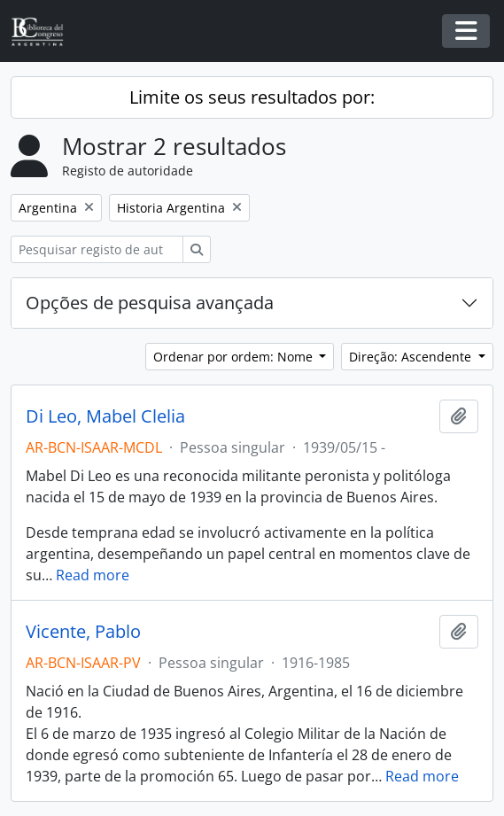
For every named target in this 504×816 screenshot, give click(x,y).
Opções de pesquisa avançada (150, 303)
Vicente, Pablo (83, 632)
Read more (93, 575)
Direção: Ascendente (412, 357)
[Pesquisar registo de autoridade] (97, 249)
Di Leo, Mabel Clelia (105, 416)
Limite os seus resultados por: (252, 97)
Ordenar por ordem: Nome (235, 357)
